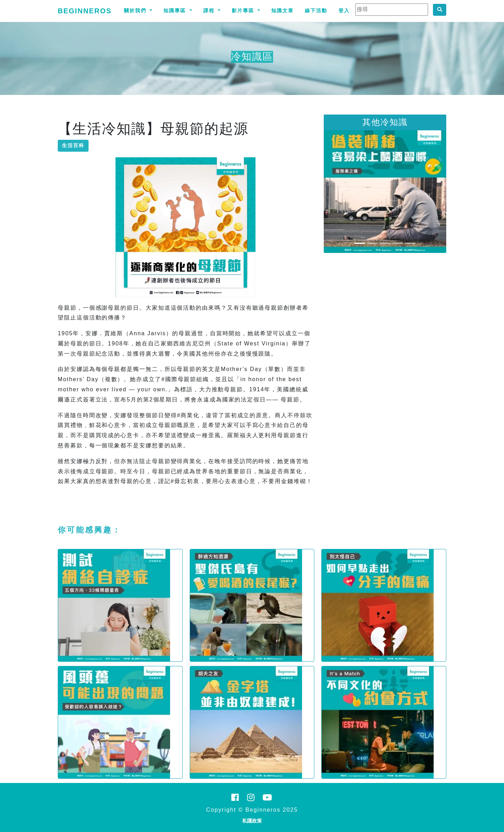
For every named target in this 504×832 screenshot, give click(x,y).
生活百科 (73, 145)
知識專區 (176, 11)
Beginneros (85, 11)
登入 (344, 11)
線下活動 (316, 11)
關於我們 (136, 11)
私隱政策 (252, 821)
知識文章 (282, 11)
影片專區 (244, 11)
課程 (210, 11)
